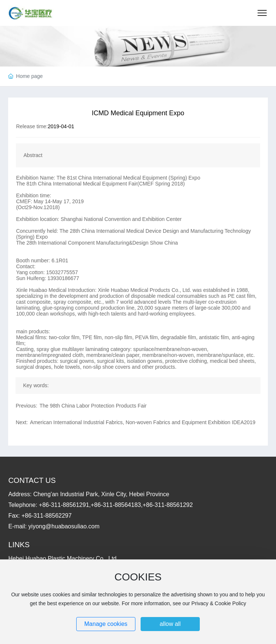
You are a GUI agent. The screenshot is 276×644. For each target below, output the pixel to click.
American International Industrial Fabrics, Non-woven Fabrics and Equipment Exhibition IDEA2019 (143, 422)
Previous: (26, 406)
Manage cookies (106, 624)
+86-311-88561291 (64, 505)
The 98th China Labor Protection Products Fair (93, 406)
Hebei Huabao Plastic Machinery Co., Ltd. (63, 558)
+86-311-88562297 (47, 516)
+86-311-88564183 (116, 505)
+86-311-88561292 (168, 505)
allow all (170, 624)
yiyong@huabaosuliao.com (64, 526)
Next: (22, 422)
